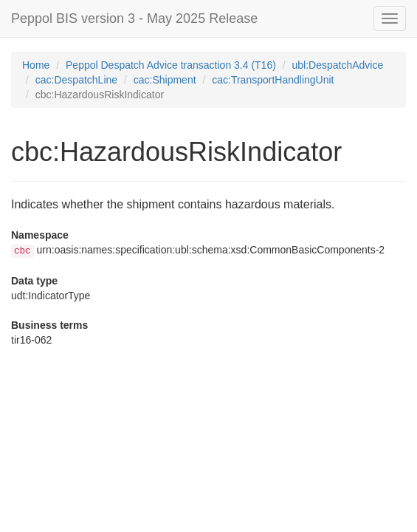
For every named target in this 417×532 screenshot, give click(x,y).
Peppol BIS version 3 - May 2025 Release (134, 18)
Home (36, 65)
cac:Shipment (165, 80)
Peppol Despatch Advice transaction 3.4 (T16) (171, 65)
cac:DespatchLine (76, 80)
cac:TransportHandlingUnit (273, 80)
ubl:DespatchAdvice (338, 65)
